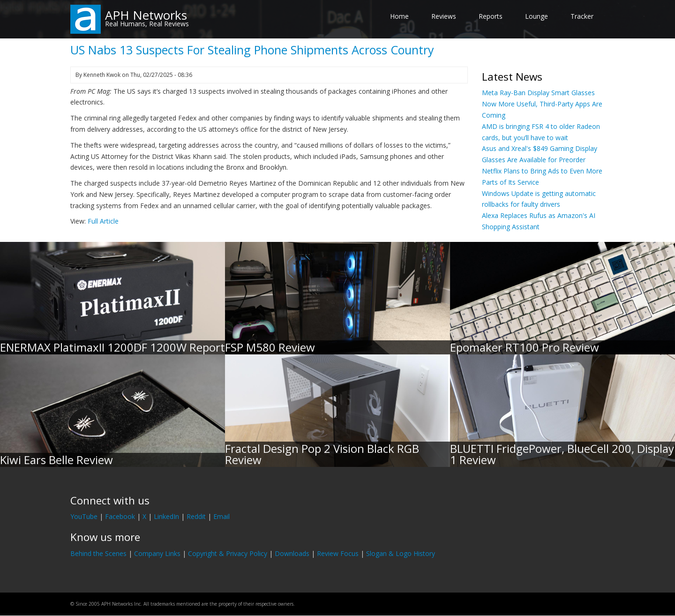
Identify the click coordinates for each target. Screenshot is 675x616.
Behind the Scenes (98, 553)
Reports (491, 16)
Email (221, 516)
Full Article (103, 221)
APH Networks (146, 15)
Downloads (292, 553)
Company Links (157, 553)
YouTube (84, 516)
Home (399, 16)
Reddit (196, 516)
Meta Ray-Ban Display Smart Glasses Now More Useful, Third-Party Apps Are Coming (542, 104)
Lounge (536, 16)
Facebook (120, 516)
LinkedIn (166, 516)
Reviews (444, 16)
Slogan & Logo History (401, 553)
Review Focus (338, 553)
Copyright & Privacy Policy (228, 553)
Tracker (582, 16)
